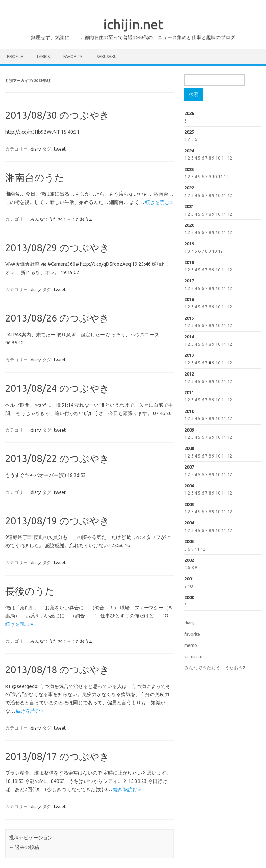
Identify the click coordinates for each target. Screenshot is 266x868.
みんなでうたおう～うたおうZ (61, 219)
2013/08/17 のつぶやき (57, 756)
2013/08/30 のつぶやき (57, 115)
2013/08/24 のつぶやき (57, 388)
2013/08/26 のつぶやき (57, 318)
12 (230, 158)
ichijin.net (133, 24)
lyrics (43, 57)
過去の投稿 (24, 847)
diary (36, 149)
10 (218, 158)
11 (224, 158)
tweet (60, 149)
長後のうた (30, 591)
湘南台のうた (35, 177)
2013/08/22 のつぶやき (57, 458)
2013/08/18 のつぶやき (57, 670)
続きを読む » (159, 202)
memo (191, 645)
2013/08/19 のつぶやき (57, 521)
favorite (73, 57)
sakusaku (107, 57)
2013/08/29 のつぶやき (57, 248)
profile (15, 57)
